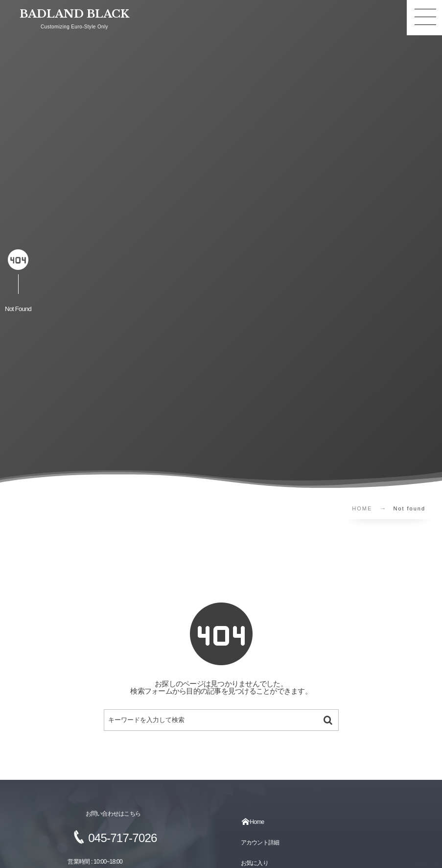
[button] (424, 18)
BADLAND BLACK (74, 14)
